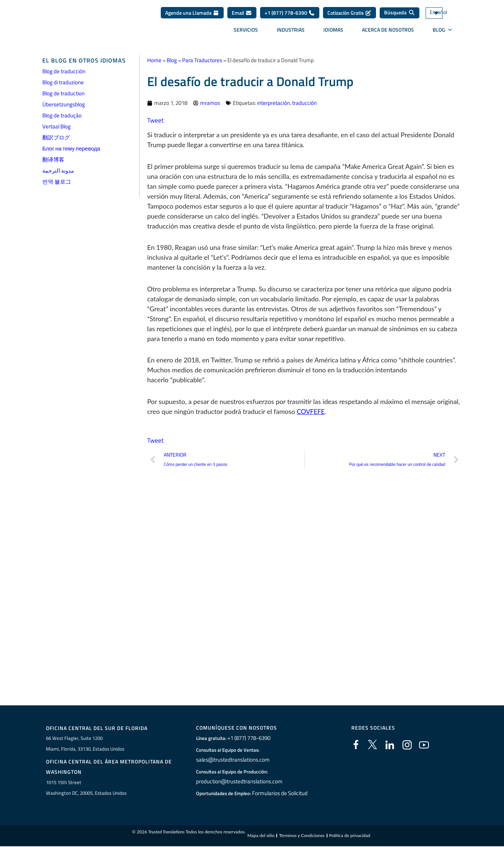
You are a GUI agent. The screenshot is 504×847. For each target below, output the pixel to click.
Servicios (246, 32)
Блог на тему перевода (71, 148)
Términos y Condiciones (302, 836)
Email (242, 15)
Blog (172, 60)
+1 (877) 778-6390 (290, 15)
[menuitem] (445, 16)
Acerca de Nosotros (388, 32)
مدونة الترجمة (58, 171)
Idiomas (333, 32)
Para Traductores (202, 60)
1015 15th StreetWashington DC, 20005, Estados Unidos (86, 788)
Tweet (156, 120)
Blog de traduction (63, 93)
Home (154, 60)
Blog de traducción (64, 71)
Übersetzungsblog (64, 104)
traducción (304, 103)
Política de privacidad (350, 836)
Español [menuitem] (437, 16)
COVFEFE (311, 411)
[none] (445, 16)
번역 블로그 (57, 182)
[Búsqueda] (400, 15)
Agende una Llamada (192, 15)
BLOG (443, 32)
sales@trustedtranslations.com (232, 760)
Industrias (291, 32)
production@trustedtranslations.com (238, 782)
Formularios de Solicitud (280, 793)
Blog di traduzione (63, 82)
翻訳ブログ (56, 137)
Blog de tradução (62, 115)
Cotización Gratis (349, 15)
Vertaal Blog (56, 126)
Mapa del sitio (261, 836)
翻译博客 (53, 160)
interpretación (274, 103)
